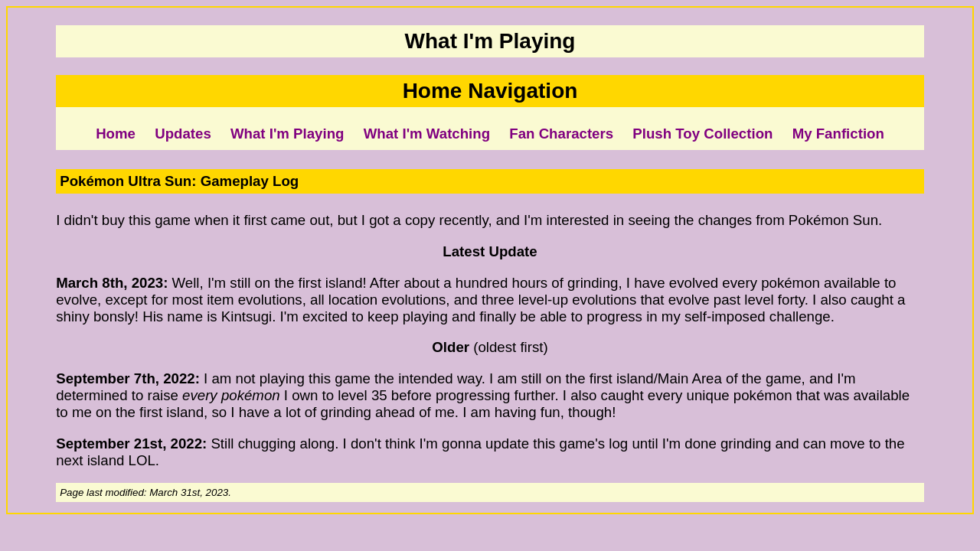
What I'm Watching (427, 134)
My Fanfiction (838, 134)
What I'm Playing (287, 134)
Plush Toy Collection (702, 134)
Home (116, 134)
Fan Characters (561, 134)
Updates (183, 134)
